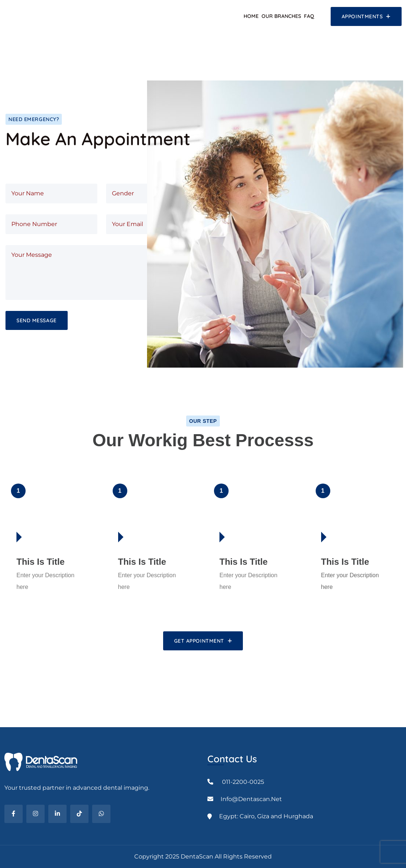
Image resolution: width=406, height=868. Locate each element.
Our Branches (281, 16)
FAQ (309, 16)
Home (251, 16)
